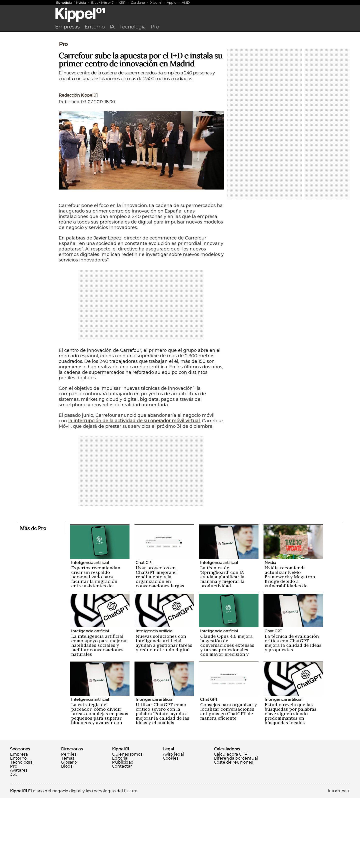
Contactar (122, 836)
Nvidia (81, 2)
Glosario (69, 832)
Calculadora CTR (231, 824)
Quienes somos (127, 824)
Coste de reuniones (233, 832)
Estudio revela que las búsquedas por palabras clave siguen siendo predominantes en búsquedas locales (291, 783)
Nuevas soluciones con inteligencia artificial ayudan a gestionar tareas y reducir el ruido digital (164, 713)
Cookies (171, 828)
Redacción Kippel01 (78, 165)
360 (14, 844)
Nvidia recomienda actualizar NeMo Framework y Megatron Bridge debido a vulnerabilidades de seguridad (290, 649)
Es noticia (64, 2)
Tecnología (132, 27)
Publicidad (123, 832)
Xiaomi (156, 2)
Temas (67, 828)
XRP (122, 2)
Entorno (95, 27)
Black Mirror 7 (102, 2)
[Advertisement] (180, 72)
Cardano (138, 2)
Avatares (19, 840)
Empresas (67, 27)
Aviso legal (173, 824)
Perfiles (69, 824)
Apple (172, 2)
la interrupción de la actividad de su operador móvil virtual (134, 491)
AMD (186, 2)
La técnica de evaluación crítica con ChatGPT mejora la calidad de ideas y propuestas (293, 713)
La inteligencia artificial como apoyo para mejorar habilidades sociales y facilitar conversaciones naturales (99, 715)
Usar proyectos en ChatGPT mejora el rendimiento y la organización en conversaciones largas (160, 647)
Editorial (120, 828)
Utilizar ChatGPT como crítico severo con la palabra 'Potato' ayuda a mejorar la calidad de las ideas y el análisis (162, 783)
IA (112, 27)
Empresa (19, 824)
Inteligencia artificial (90, 632)
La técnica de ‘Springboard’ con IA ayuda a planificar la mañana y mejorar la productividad (222, 647)
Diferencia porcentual (236, 828)
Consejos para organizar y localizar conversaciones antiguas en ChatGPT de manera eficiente (229, 781)
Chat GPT (144, 632)
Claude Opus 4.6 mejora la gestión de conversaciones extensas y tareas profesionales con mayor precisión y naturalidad (227, 717)
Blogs (67, 836)
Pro (155, 27)
